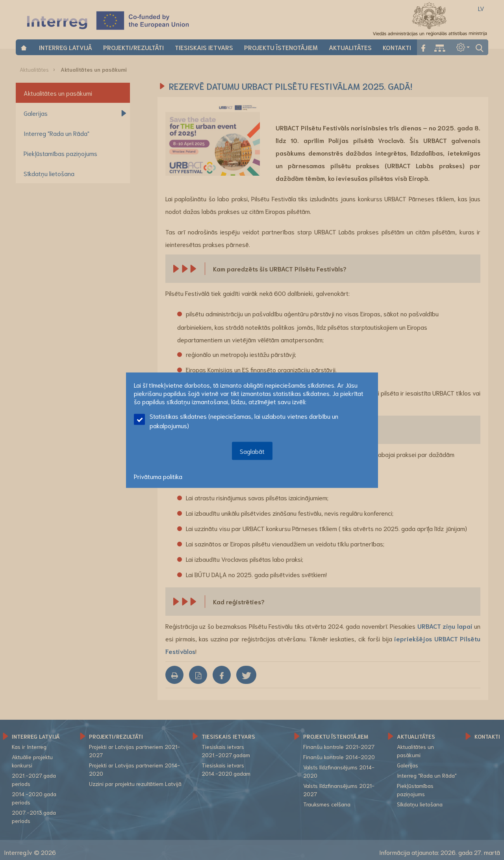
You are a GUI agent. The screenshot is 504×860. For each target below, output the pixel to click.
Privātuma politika (158, 476)
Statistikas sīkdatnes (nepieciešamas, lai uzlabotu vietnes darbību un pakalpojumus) (236, 420)
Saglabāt (252, 450)
